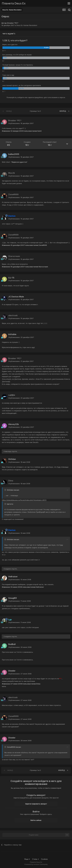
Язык (27, 859)
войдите (21, 97)
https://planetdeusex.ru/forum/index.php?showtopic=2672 (24, 500)
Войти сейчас (36, 820)
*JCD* (12, 395)
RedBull (12, 644)
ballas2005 (14, 154)
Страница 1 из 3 (36, 111)
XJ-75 (11, 278)
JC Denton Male (16, 297)
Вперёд (63, 111)
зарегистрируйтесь (36, 97)
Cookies (44, 859)
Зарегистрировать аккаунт (36, 804)
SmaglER (12, 598)
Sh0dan (12, 459)
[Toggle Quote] (5, 490)
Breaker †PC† (13, 23)
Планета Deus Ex (14, 3)
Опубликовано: (21, 123)
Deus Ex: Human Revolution (27, 25)
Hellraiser (13, 577)
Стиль (35, 859)
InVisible (12, 334)
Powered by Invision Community (36, 864)
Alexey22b (14, 424)
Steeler (12, 671)
